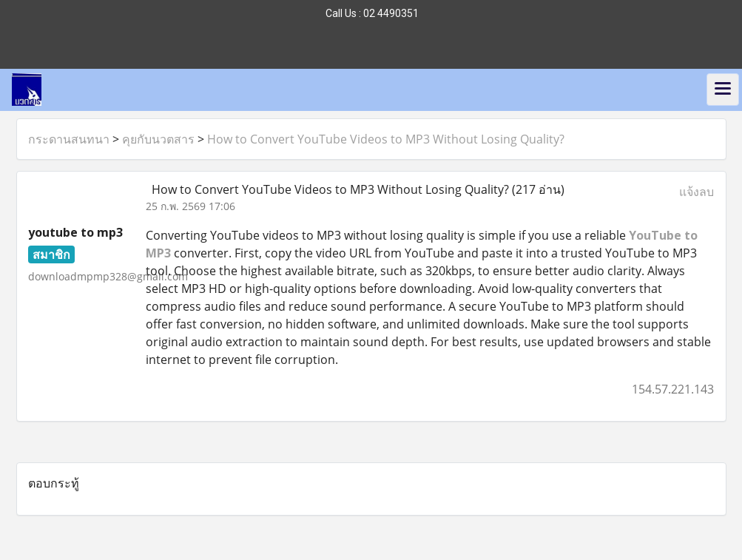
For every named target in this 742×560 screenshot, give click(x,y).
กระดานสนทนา (69, 139)
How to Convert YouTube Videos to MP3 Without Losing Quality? (386, 139)
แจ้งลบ (697, 192)
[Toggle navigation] (723, 90)
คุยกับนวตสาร (158, 139)
